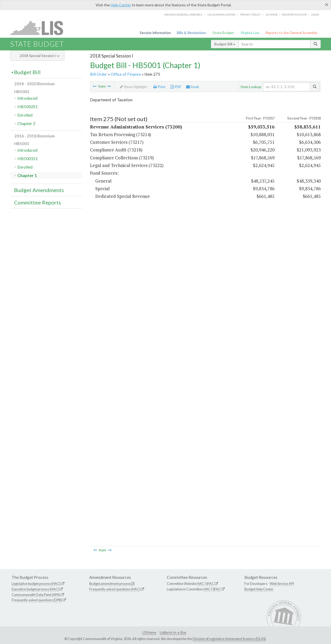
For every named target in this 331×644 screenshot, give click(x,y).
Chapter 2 (26, 123)
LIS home (272, 15)
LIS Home (149, 632)
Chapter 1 (27, 175)
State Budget (223, 33)
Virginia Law (250, 33)
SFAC (210, 584)
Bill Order (99, 74)
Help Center (121, 5)
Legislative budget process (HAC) (36, 584)
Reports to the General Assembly (291, 33)
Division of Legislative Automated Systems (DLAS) (229, 639)
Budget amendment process (110, 584)
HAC (200, 584)
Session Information (155, 33)
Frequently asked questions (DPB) (37, 600)
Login (315, 15)
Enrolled (25, 115)
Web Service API (282, 584)
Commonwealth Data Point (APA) (36, 595)
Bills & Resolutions (191, 33)
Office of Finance (126, 74)
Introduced (27, 98)
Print (159, 87)
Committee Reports (37, 202)
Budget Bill (225, 44)
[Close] (327, 4)
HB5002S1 (28, 106)
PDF (176, 87)
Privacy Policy (250, 15)
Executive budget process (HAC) (35, 589)
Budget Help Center (259, 589)
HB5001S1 (28, 158)
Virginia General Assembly (183, 15)
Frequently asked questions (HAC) (115, 589)
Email (192, 87)
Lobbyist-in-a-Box (173, 632)
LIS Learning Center (221, 15)
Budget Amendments (39, 190)
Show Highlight (134, 87)
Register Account (294, 15)
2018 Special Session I (40, 56)
